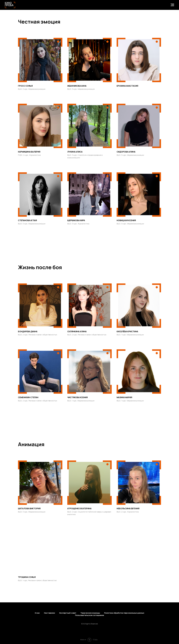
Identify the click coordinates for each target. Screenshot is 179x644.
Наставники (49, 613)
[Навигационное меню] (172, 5)
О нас (37, 613)
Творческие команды (90, 613)
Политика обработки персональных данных (124, 613)
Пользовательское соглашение (89, 615)
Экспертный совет (68, 613)
